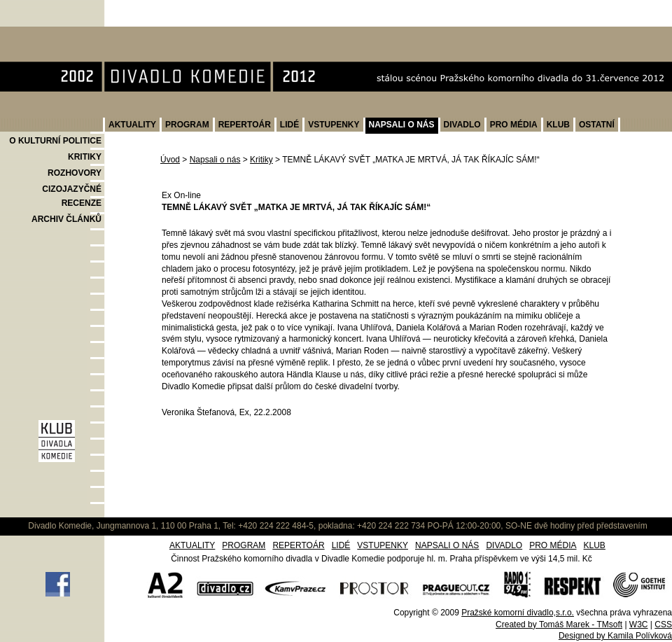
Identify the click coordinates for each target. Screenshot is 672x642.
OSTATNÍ (597, 125)
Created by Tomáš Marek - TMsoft (559, 624)
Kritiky (261, 160)
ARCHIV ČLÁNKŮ (66, 219)
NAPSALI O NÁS (402, 125)
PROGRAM (187, 125)
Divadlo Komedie (44, 34)
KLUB (558, 125)
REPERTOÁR (245, 125)
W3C (639, 624)
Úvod (170, 160)
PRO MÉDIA (514, 125)
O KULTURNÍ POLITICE (55, 141)
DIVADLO (462, 125)
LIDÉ (289, 125)
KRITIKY (85, 157)
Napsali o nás (215, 160)
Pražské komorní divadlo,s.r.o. (518, 613)
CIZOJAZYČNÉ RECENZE (72, 196)
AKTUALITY (132, 125)
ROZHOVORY (75, 173)
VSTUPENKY (334, 125)
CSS (663, 624)
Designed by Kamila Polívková (615, 636)
